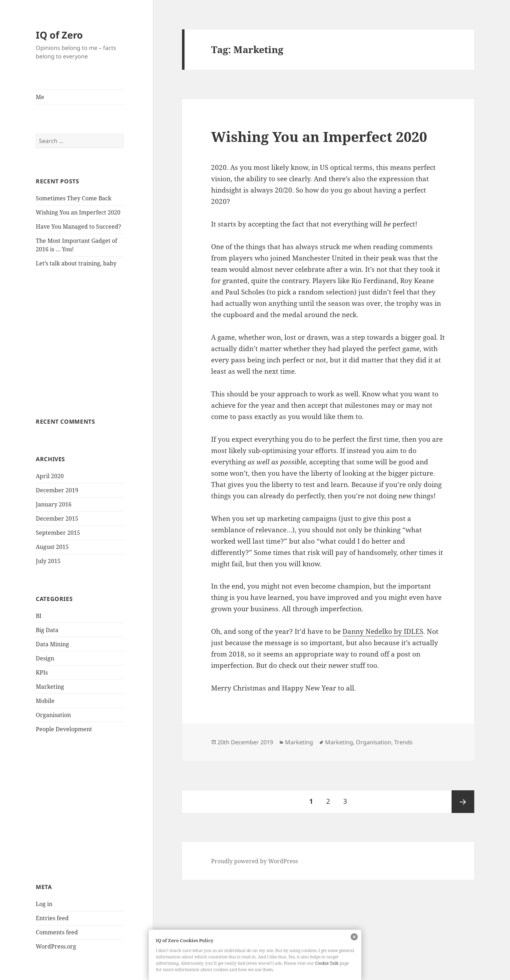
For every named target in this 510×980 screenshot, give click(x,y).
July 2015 (48, 561)
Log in (44, 904)
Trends (403, 742)
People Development (64, 729)
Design (45, 658)
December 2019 (57, 490)
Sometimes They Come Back (73, 198)
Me (40, 97)
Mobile (45, 701)
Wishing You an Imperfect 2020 (78, 212)
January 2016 (54, 504)
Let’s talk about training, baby (76, 263)
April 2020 (50, 476)
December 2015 (57, 518)
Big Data (47, 630)
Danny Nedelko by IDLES (383, 631)
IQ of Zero (59, 35)
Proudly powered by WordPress (254, 861)
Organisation (53, 715)
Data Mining (52, 644)
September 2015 (58, 533)
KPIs (42, 672)
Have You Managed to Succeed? (78, 227)
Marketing (50, 687)
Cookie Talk (327, 963)
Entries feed (52, 918)
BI (39, 616)
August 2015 (52, 547)
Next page (463, 802)
